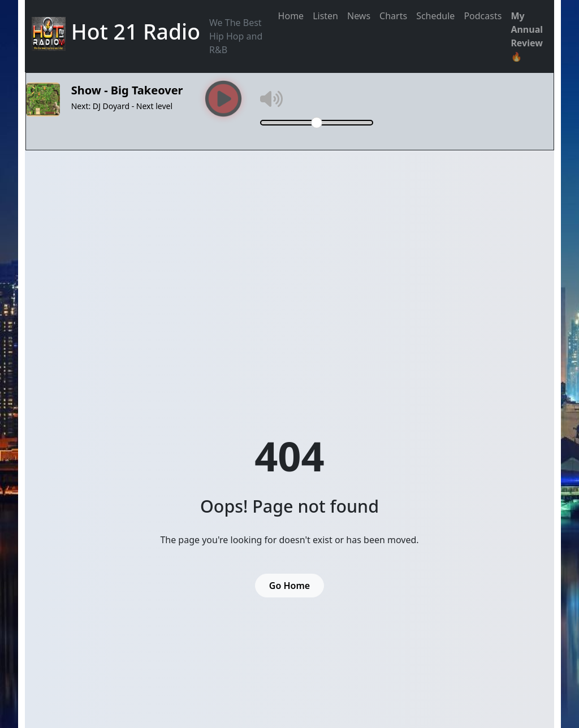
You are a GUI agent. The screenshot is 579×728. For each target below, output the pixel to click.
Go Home (289, 586)
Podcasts (483, 16)
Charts (393, 16)
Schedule (435, 16)
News (359, 16)
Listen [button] (325, 16)
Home (291, 16)
